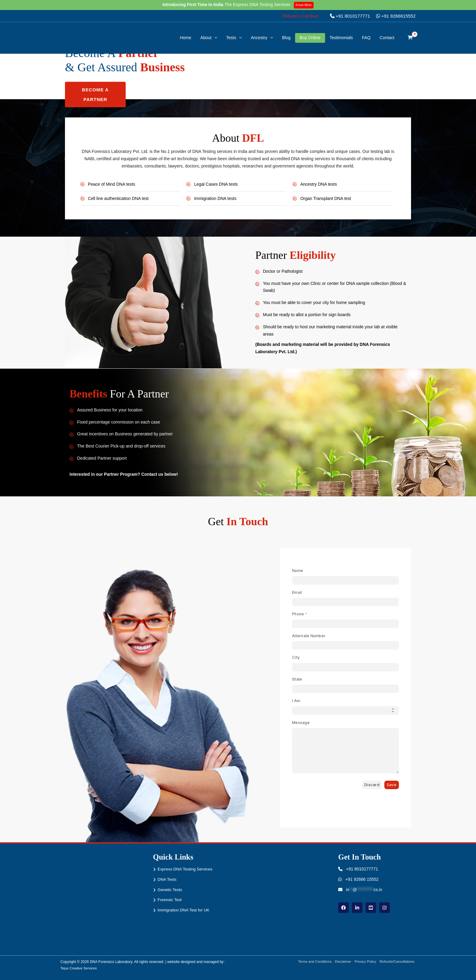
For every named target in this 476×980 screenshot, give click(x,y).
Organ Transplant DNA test (327, 198)
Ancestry (262, 38)
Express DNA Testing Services (186, 869)
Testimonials (341, 38)
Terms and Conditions (311, 962)
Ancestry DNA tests (320, 184)
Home (186, 38)
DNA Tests (167, 879)
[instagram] (384, 908)
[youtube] (371, 908)
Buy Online (310, 38)
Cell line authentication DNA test (121, 198)
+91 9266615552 (396, 16)
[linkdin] (357, 908)
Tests (234, 38)
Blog (286, 38)
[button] (301, 16)
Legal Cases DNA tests (217, 184)
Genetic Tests (170, 889)
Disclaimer (341, 962)
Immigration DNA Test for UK (185, 910)
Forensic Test (170, 900)
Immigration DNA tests (217, 198)
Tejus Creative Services (79, 968)
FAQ (366, 38)
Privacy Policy (364, 962)
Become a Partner (95, 94)
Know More (305, 5)
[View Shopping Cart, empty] (410, 38)
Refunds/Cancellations (397, 962)
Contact (387, 38)
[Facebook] (343, 908)
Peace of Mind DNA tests (113, 184)
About (209, 38)
